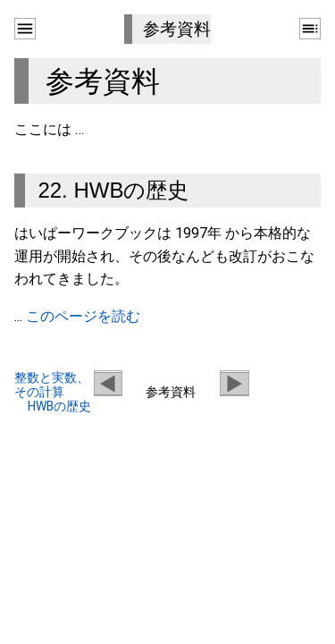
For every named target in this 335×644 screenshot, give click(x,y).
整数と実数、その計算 (52, 385)
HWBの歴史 (59, 406)
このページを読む (83, 316)
